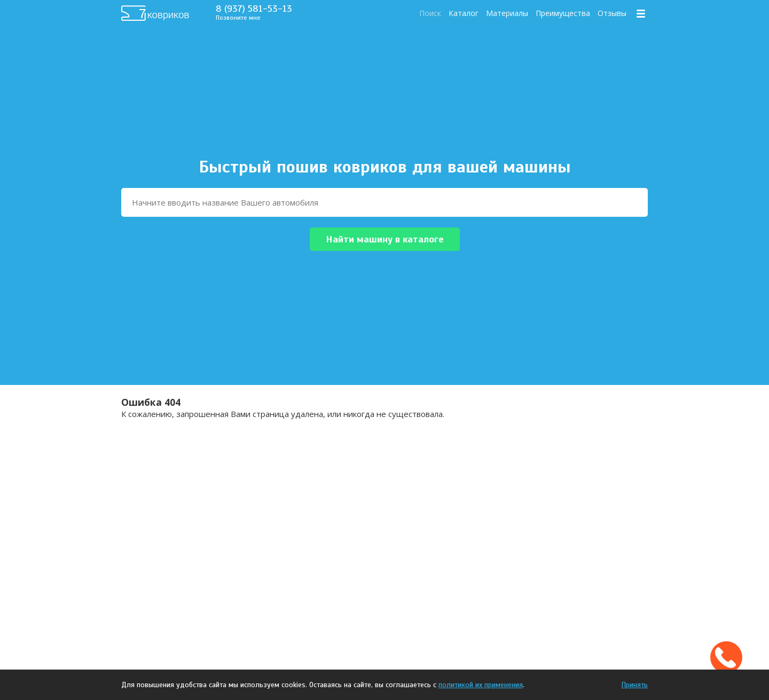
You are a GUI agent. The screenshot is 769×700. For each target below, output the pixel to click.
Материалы (507, 13)
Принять (634, 685)
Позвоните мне (238, 18)
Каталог (464, 13)
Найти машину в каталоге (385, 239)
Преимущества (563, 13)
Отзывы (612, 13)
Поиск (430, 13)
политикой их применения (481, 685)
